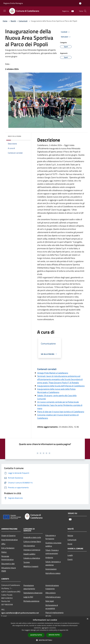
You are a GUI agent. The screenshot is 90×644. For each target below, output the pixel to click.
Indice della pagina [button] (14, 136)
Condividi (66, 32)
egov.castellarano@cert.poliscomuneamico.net (20, 613)
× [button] (87, 619)
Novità (13, 21)
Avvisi (70, 544)
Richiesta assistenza (31, 601)
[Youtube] (72, 11)
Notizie (70, 535)
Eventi (70, 559)
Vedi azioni (66, 37)
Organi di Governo (8, 535)
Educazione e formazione (51, 537)
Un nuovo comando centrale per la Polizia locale (58, 402)
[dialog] (45, 630)
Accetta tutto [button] (36, 635)
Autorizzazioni (51, 569)
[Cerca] (85, 11)
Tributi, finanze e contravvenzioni (52, 552)
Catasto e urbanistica (32, 558)
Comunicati (23, 21)
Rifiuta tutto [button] (54, 635)
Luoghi (70, 555)
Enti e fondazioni (8, 548)
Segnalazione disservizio (33, 593)
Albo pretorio (50, 593)
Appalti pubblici (29, 554)
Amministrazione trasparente (52, 587)
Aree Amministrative (10, 540)
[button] (45, 640)
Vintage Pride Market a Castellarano (53, 373)
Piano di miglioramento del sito (54, 614)
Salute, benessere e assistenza (53, 563)
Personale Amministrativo (7, 558)
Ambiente (49, 557)
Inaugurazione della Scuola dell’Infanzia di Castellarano (61, 386)
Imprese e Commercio (32, 550)
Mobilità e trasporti (31, 566)
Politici (4, 552)
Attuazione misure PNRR (9, 569)
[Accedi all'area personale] (80, 3)
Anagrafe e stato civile (32, 537)
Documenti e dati (8, 564)
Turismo (27, 562)
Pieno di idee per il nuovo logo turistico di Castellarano (61, 412)
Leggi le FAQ (28, 597)
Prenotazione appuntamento (29, 587)
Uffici (3, 544)
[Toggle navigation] (5, 11)
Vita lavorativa (29, 546)
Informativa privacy (53, 597)
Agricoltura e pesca (53, 573)
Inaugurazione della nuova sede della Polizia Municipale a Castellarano (56, 391)
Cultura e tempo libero (32, 541)
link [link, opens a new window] (67, 630)
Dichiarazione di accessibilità (52, 607)
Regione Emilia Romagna (13, 3)
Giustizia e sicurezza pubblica (53, 544)
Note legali (50, 601)
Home (5, 21)
